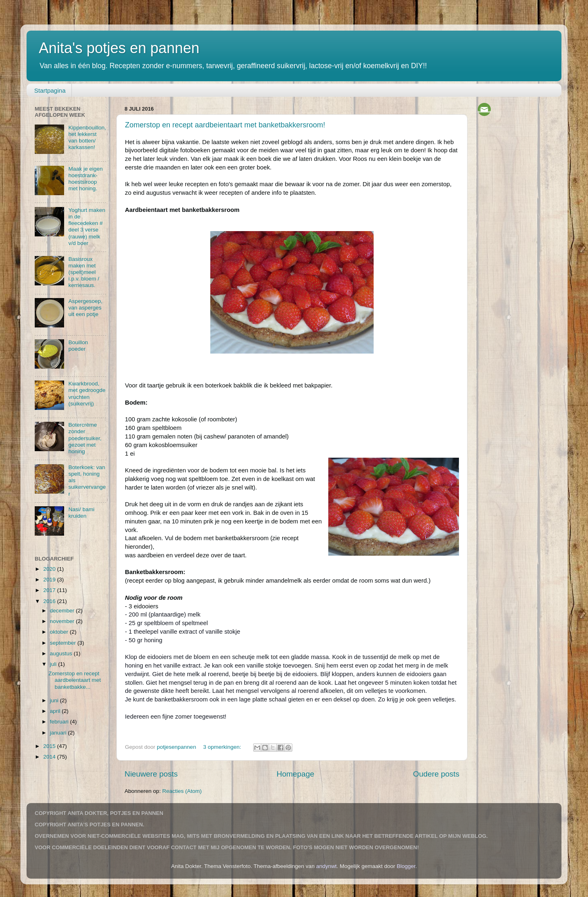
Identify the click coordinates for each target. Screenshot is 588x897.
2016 (50, 601)
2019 (50, 580)
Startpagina (50, 90)
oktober (60, 632)
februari (60, 722)
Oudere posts (436, 774)
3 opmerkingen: (223, 747)
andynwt (326, 866)
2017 (50, 590)
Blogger (406, 866)
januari (59, 733)
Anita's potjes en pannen (119, 48)
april (56, 711)
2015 (50, 746)
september (64, 643)
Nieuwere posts (151, 774)
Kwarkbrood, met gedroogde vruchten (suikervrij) (87, 394)
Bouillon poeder (78, 346)
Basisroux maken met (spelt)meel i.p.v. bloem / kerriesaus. (84, 272)
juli (54, 664)
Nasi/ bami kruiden (81, 513)
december (63, 611)
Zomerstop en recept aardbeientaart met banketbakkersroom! (225, 125)
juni (55, 700)
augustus (62, 653)
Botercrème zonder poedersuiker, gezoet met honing (85, 438)
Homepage (295, 774)
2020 (50, 569)
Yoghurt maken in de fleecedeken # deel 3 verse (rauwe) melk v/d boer (87, 227)
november (63, 621)
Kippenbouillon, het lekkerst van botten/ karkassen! (87, 138)
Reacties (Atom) (182, 791)
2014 (50, 757)
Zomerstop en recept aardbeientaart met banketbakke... (75, 680)
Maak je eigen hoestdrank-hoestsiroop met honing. (85, 179)
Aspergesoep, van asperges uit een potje (85, 308)
